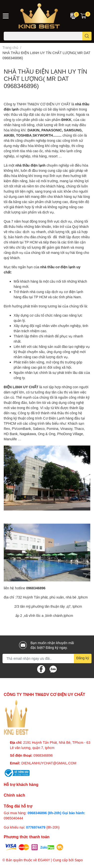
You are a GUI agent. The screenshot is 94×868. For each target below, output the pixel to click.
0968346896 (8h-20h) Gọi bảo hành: (56, 813)
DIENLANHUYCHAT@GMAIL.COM (49, 763)
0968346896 (43, 755)
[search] (87, 36)
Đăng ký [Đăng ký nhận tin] (83, 658)
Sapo (79, 860)
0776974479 (36, 827)
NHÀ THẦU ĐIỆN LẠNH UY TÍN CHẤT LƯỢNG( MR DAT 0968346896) (45, 78)
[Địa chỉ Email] (47, 658)
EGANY (44, 860)
